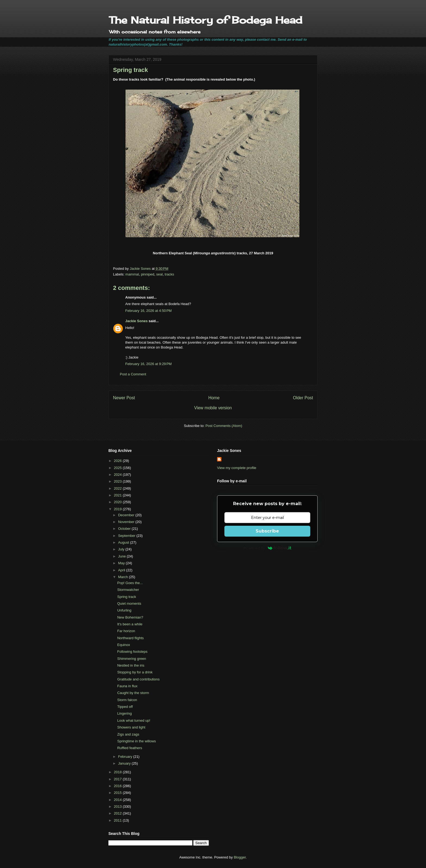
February (126, 757)
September (127, 536)
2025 (118, 468)
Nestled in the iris (131, 665)
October (125, 529)
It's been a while (130, 624)
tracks (169, 274)
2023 (118, 481)
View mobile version (213, 408)
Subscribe (267, 531)
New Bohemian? (130, 617)
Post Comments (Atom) (224, 426)
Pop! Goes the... (130, 583)
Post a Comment (133, 374)
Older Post (303, 398)
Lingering (124, 713)
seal (159, 274)
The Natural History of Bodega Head (206, 20)
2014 (118, 800)
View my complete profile (237, 468)
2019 (118, 509)
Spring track (126, 597)
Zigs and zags (128, 734)
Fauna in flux (127, 686)
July (122, 549)
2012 (118, 813)
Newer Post (124, 398)
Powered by (267, 548)
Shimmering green (131, 659)
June (123, 556)
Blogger (240, 857)
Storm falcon (127, 700)
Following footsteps (132, 652)
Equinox (123, 645)
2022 (118, 488)
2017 (118, 779)
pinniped (148, 274)
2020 (118, 502)
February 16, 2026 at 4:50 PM (148, 311)
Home (214, 398)
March (124, 577)
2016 (118, 786)
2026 (118, 461)
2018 (118, 772)
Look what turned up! (134, 720)
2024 (118, 475)
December (127, 515)
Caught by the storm (133, 693)
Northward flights (130, 638)
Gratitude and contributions (138, 679)
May (122, 563)
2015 (118, 793)
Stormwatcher (128, 590)
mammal (132, 274)
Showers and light (131, 727)
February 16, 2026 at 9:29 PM (148, 364)
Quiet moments (129, 604)
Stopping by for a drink (135, 672)
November (127, 522)
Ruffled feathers (130, 748)
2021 (118, 495)
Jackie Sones (136, 321)
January (125, 763)
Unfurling (124, 610)
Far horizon (126, 631)
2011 (118, 820)
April (122, 570)
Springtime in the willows (136, 741)
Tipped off (125, 707)
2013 (118, 807)
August (124, 542)
